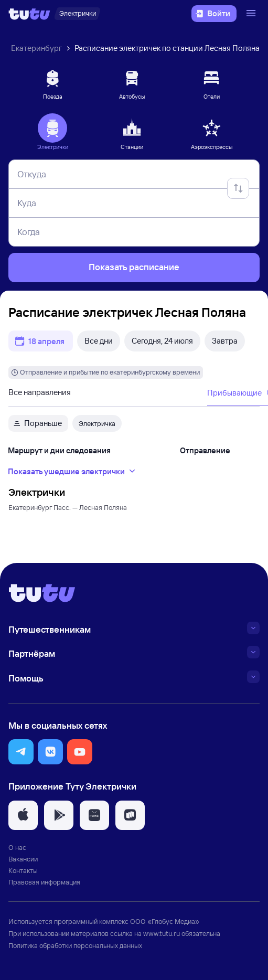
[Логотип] (29, 14)
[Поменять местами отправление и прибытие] (238, 188)
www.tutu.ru (162, 933)
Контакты (23, 870)
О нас (17, 847)
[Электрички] (77, 14)
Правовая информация (44, 882)
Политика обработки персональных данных (75, 945)
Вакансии (23, 859)
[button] (21, 752)
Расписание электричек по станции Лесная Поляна (167, 48)
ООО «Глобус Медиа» (165, 921)
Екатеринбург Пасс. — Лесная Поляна (68, 507)
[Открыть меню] (252, 14)
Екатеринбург (36, 48)
